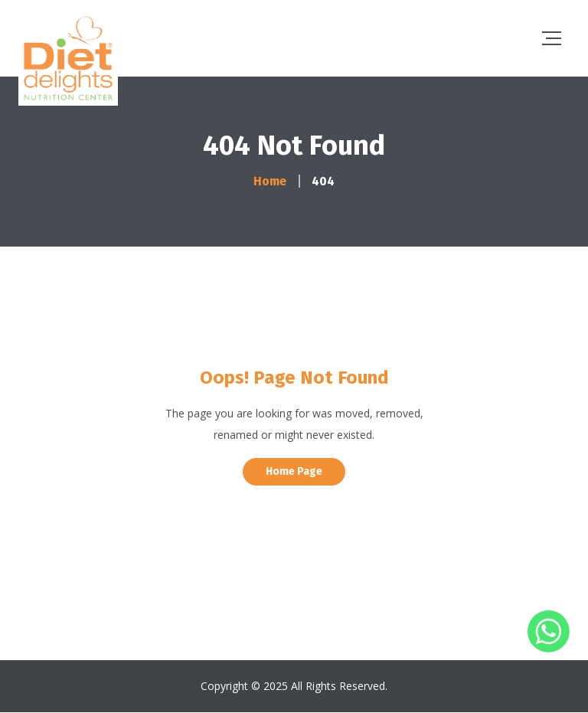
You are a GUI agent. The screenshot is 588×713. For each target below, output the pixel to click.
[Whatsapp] (549, 648)
